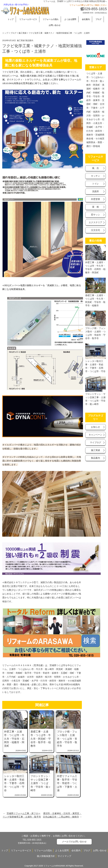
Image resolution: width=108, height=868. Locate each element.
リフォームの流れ (51, 19)
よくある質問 (70, 19)
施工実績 (22, 33)
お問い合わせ (55, 25)
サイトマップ (64, 856)
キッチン (95, 176)
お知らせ (95, 427)
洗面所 (95, 191)
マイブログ (95, 442)
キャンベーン (95, 435)
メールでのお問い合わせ (74, 842)
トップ (11, 19)
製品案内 (29, 40)
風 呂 (95, 168)
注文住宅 (95, 230)
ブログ (98, 19)
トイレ (95, 184)
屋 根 (95, 207)
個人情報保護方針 (46, 856)
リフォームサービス (28, 19)
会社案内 (86, 19)
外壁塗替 (95, 199)
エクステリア (95, 222)
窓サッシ (95, 215)
